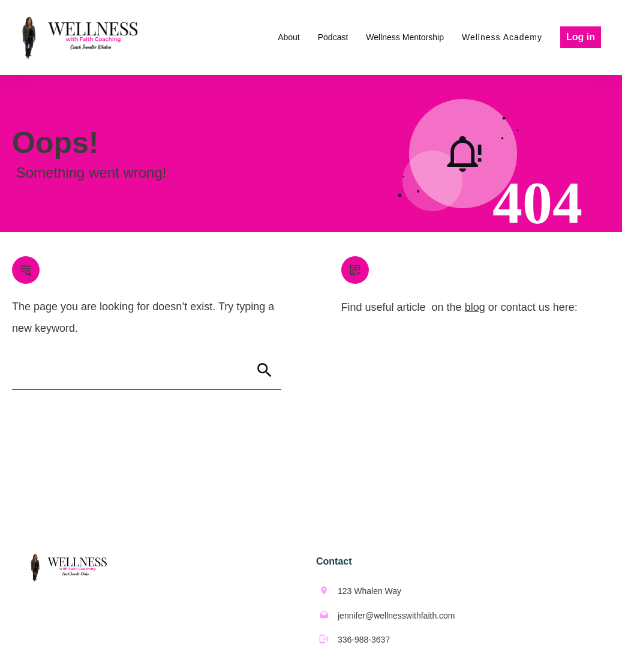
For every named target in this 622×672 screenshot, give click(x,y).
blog (475, 307)
